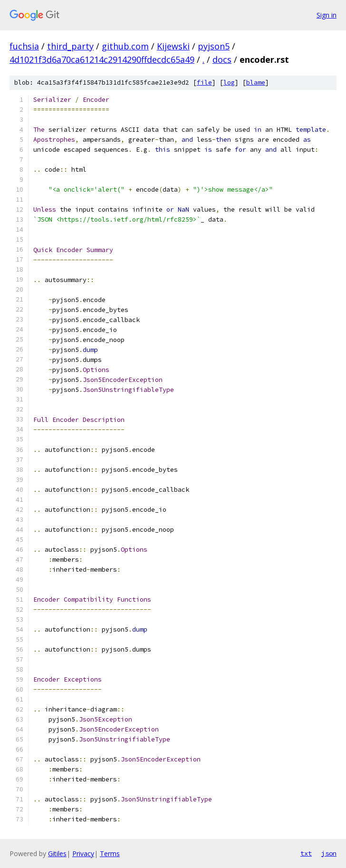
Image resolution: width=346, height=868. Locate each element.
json (329, 853)
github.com (125, 46)
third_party (70, 46)
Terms (110, 853)
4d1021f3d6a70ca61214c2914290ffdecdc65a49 (102, 59)
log (229, 83)
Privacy (83, 853)
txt (306, 853)
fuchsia (24, 46)
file (204, 83)
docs (222, 59)
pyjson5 (214, 46)
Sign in (327, 15)
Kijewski (173, 46)
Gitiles (57, 853)
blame (256, 83)
